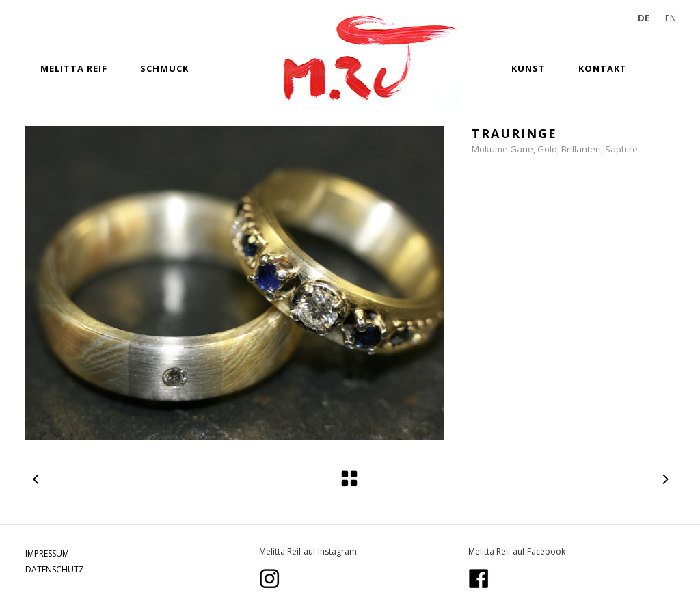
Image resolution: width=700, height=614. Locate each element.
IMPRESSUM (47, 553)
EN (671, 18)
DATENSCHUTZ (55, 569)
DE (644, 18)
